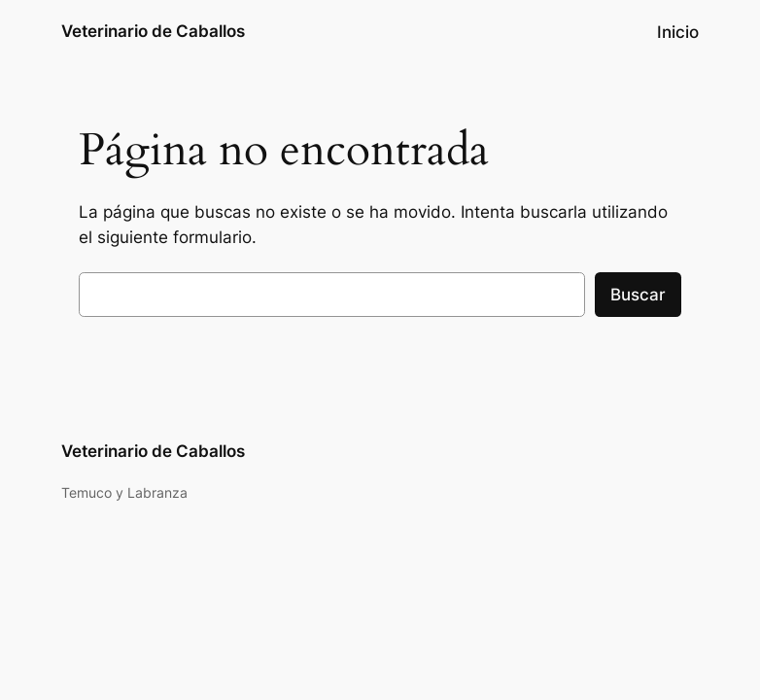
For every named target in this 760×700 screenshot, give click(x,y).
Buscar (638, 295)
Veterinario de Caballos (153, 31)
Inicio (678, 32)
